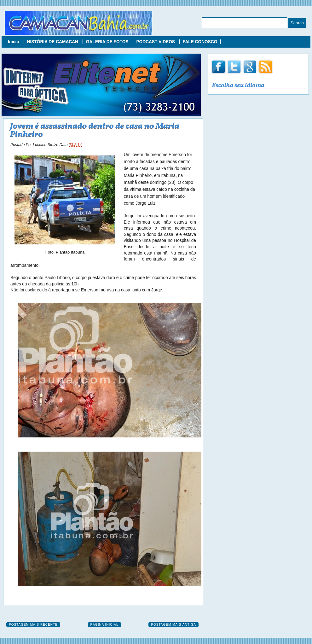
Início (14, 42)
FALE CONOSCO (200, 42)
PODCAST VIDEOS (156, 42)
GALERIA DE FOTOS (108, 42)
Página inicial (104, 625)
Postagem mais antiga (173, 625)
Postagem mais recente (33, 625)
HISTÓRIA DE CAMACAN (53, 42)
